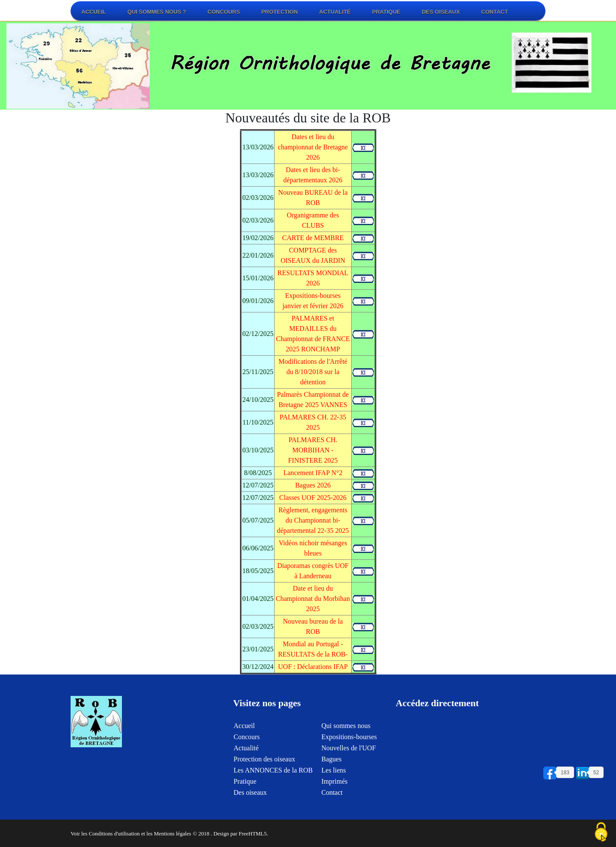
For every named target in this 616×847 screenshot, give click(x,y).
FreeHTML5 (253, 834)
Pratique (386, 12)
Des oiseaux (441, 12)
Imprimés (334, 787)
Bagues (331, 765)
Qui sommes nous (346, 731)
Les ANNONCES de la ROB (273, 776)
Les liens (333, 776)
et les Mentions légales (166, 834)
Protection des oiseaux (264, 765)
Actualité (335, 12)
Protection (280, 12)
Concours (224, 12)
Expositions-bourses (349, 742)
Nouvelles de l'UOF (348, 753)
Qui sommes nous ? (157, 12)
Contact (495, 12)
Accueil (94, 12)
